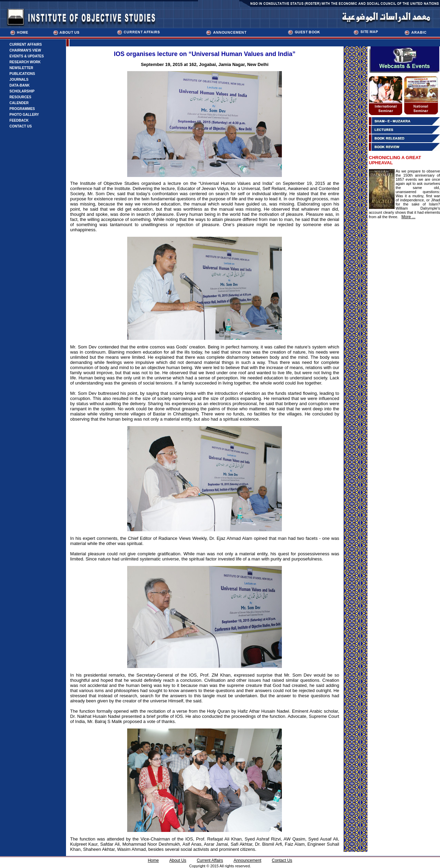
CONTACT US (21, 126)
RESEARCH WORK (25, 62)
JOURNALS (19, 80)
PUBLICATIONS (22, 74)
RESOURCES (20, 97)
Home (153, 860)
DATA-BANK (20, 85)
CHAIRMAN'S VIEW (25, 50)
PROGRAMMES (22, 109)
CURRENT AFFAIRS (26, 44)
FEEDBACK (19, 120)
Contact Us (282, 860)
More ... (409, 217)
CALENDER (19, 103)
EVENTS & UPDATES (27, 56)
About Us (178, 860)
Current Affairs (210, 860)
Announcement (247, 860)
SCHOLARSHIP (22, 91)
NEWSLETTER (21, 68)
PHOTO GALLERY (24, 115)
